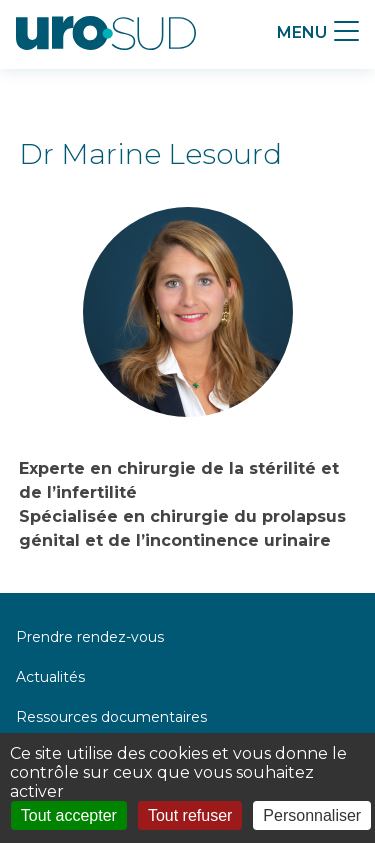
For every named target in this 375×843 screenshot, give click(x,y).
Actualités (50, 677)
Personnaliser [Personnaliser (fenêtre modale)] (312, 815)
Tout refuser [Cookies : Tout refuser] (190, 815)
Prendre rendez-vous (90, 637)
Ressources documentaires (111, 717)
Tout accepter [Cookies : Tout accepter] (69, 815)
